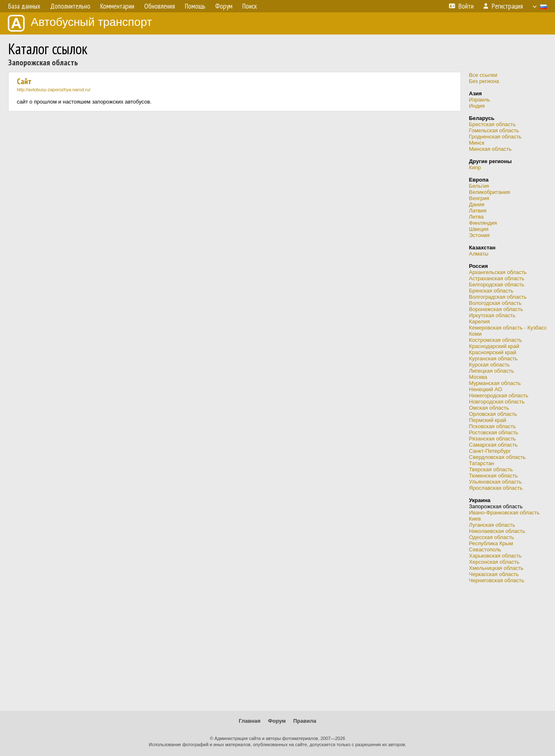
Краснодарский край (494, 346)
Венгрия (479, 198)
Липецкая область (492, 371)
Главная (250, 721)
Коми (476, 334)
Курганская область (494, 358)
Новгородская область (497, 402)
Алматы (479, 254)
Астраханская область (497, 278)
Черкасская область (494, 574)
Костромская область (496, 340)
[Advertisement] (278, 647)
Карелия (480, 322)
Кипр (475, 167)
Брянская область (491, 291)
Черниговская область (497, 580)
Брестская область (493, 124)
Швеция (479, 229)
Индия (477, 106)
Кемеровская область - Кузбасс (508, 328)
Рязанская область (493, 439)
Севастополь (485, 550)
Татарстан (482, 463)
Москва (478, 377)
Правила (305, 721)
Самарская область (494, 445)
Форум (277, 721)
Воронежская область (496, 309)
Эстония (479, 235)
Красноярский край (493, 352)
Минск (477, 143)
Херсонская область (494, 562)
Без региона (484, 81)
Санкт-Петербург (490, 451)
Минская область (491, 149)
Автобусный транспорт (80, 23)
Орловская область (493, 414)
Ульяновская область (495, 482)
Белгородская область (497, 285)
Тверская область (491, 469)
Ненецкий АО (486, 389)
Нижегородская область (499, 395)
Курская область (490, 365)
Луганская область (492, 525)
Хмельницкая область (496, 568)
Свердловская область (497, 457)
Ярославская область (496, 488)
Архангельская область (498, 272)
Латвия (478, 211)
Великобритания (490, 192)
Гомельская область (494, 130)
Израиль (480, 100)
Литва (477, 217)
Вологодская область (495, 303)
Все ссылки (483, 75)
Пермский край (488, 420)
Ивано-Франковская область (504, 513)
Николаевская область (497, 531)
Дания (477, 204)
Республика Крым (491, 543)
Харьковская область (495, 556)
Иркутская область (492, 315)
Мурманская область (495, 383)
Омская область (489, 408)
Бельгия (479, 186)
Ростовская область (494, 432)
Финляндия (483, 223)
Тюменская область (494, 476)
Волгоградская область (498, 297)
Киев (475, 519)
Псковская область (493, 426)
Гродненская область (495, 137)
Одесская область (492, 537)
